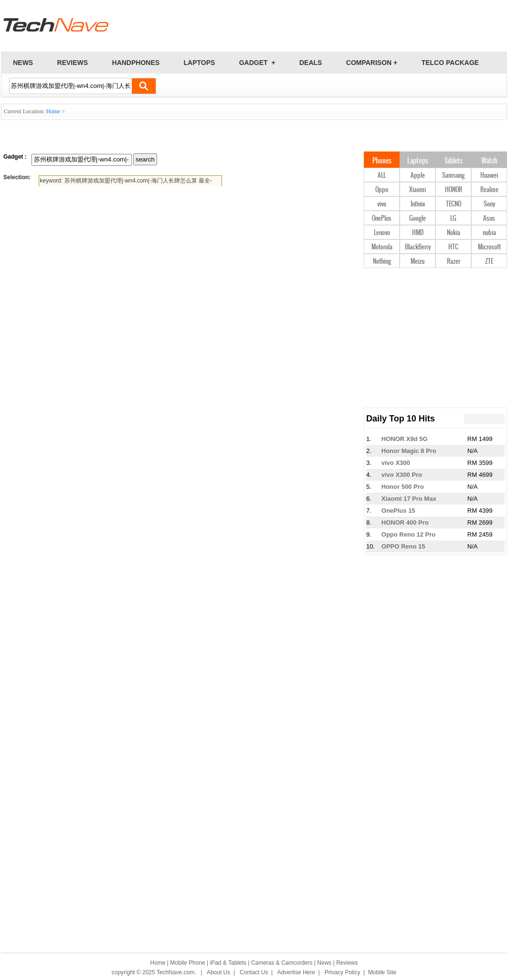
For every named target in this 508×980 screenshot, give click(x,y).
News (324, 963)
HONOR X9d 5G (405, 439)
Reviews (347, 963)
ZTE (489, 262)
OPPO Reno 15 (403, 546)
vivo (382, 204)
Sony (489, 204)
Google (418, 219)
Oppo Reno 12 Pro (408, 534)
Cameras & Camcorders (282, 963)
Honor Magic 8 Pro (409, 451)
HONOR (454, 190)
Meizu (418, 262)
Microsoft (489, 247)
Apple (418, 176)
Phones (382, 161)
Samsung (453, 176)
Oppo (382, 190)
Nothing (382, 262)
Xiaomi (418, 190)
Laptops (418, 161)
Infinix (418, 204)
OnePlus (382, 219)
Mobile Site (382, 972)
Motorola (382, 247)
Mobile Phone (187, 963)
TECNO (454, 204)
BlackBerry (418, 247)
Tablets (454, 161)
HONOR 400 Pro (405, 522)
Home (53, 111)
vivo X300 (396, 463)
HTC (453, 247)
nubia (489, 233)
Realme (489, 190)
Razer (454, 262)
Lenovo (382, 233)
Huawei (489, 176)
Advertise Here (296, 972)
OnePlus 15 (398, 511)
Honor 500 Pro (403, 487)
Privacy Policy (343, 972)
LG (453, 219)
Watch (489, 161)
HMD (418, 233)
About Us (218, 972)
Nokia (454, 233)
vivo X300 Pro (402, 475)
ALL (382, 176)
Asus (489, 219)
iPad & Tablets (228, 963)
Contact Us (254, 972)
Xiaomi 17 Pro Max (409, 499)
